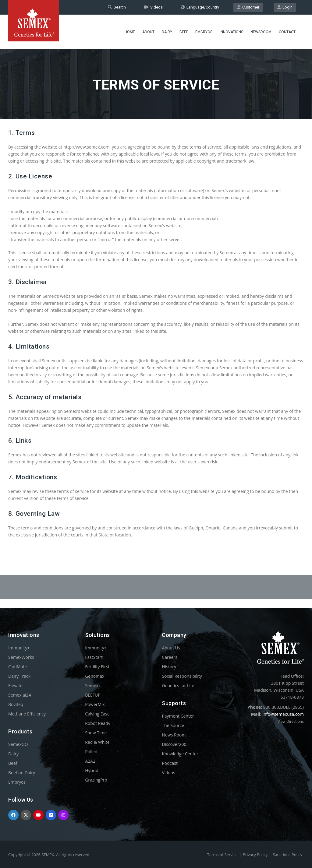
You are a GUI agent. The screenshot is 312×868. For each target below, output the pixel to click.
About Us (171, 648)
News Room (174, 735)
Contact (287, 32)
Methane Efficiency (27, 714)
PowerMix (95, 704)
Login (285, 7)
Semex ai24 (20, 695)
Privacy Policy (255, 855)
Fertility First (97, 667)
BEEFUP (93, 695)
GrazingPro (96, 780)
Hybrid (92, 770)
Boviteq (16, 704)
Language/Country (200, 7)
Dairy (167, 32)
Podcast (170, 763)
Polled (91, 752)
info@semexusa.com (283, 714)
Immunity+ (19, 648)
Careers (169, 657)
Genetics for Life (178, 685)
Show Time (96, 733)
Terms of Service (222, 855)
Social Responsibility (182, 676)
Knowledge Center (180, 754)
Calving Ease (97, 714)
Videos (153, 7)
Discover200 (174, 744)
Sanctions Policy (287, 855)
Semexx (93, 685)
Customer (248, 7)
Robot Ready (98, 723)
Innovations (231, 32)
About (148, 32)
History (169, 667)
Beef (184, 32)
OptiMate (18, 667)
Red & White (97, 742)
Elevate (15, 685)
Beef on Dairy (22, 773)
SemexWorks (21, 657)
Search (117, 7)
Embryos (204, 32)
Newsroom (261, 32)
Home (130, 32)
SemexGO (18, 744)
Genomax (95, 676)
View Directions (291, 721)
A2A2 (90, 761)
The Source (173, 725)
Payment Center (178, 716)
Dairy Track (19, 676)
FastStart (94, 657)
